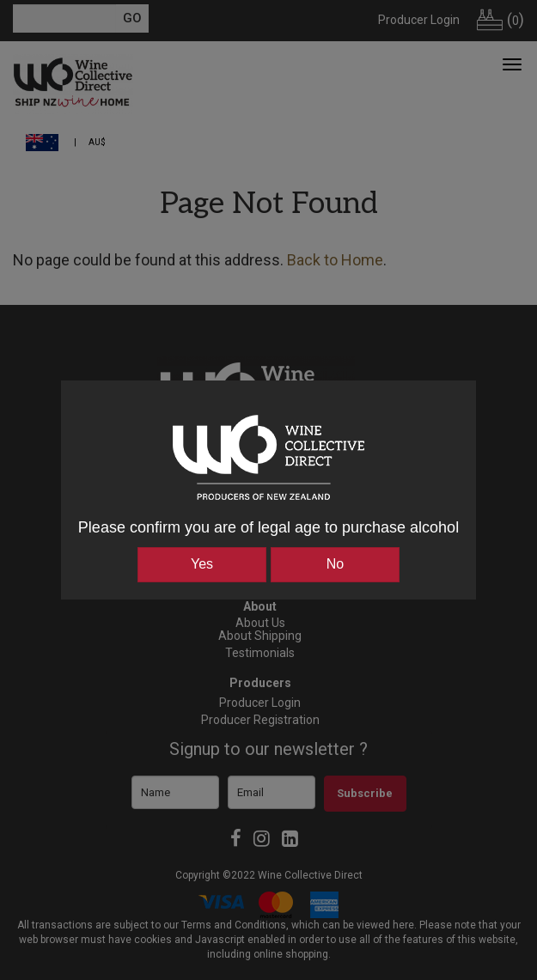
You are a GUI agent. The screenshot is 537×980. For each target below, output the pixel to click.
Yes (202, 564)
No (335, 564)
